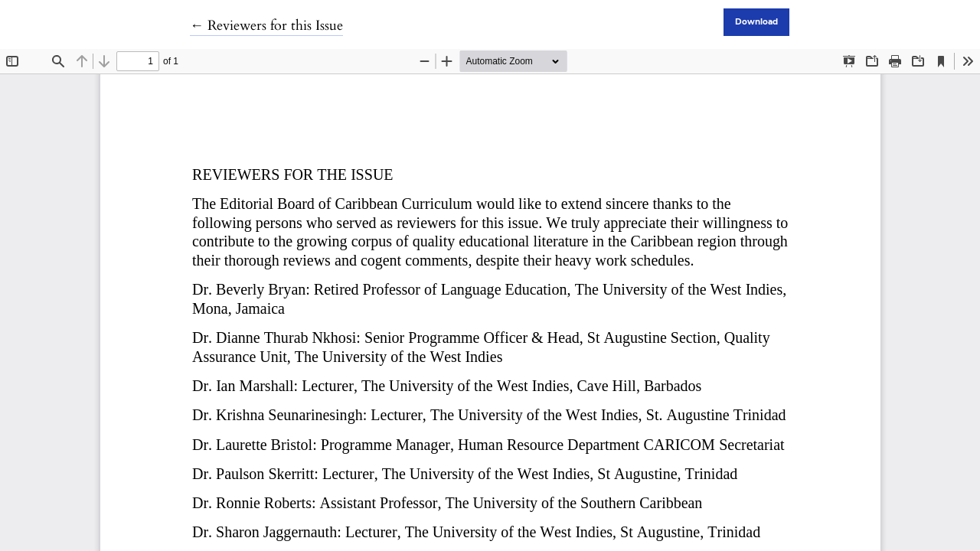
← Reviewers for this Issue (266, 26)
